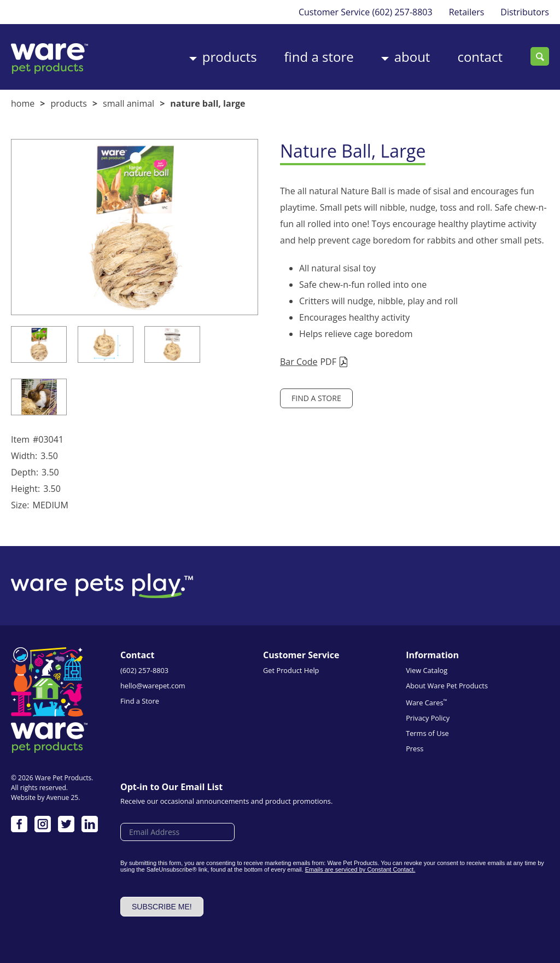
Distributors (525, 12)
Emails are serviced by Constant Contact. (360, 869)
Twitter (66, 824)
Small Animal (129, 103)
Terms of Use (427, 733)
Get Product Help (291, 670)
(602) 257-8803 (402, 12)
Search (540, 56)
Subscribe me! (162, 907)
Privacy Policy (428, 718)
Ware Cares (426, 702)
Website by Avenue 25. (45, 797)
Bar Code (299, 362)
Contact (480, 57)
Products (230, 57)
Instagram (43, 824)
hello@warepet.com (153, 686)
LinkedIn (90, 824)
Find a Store (319, 57)
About (412, 57)
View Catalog (427, 670)
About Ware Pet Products (447, 686)
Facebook (19, 824)
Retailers (467, 12)
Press (415, 749)
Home (23, 103)
